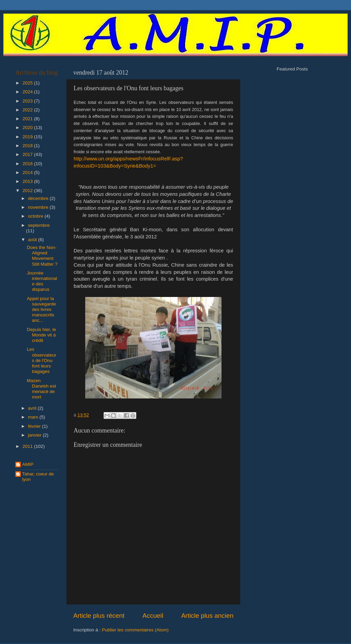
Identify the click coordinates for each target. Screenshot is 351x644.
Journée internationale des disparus (42, 281)
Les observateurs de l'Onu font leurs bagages (42, 360)
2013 (28, 181)
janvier (35, 435)
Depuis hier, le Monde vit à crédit (42, 335)
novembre (39, 207)
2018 (28, 146)
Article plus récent (99, 616)
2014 (28, 172)
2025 (28, 83)
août (33, 240)
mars (34, 417)
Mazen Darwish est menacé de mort (42, 389)
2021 (28, 119)
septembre (39, 225)
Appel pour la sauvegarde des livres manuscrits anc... (42, 310)
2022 (28, 110)
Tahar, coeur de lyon (38, 477)
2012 (28, 191)
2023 (28, 101)
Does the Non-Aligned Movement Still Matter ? (42, 256)
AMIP (28, 464)
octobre (36, 216)
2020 (28, 128)
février (35, 426)
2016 (28, 164)
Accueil (153, 616)
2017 (28, 154)
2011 (28, 446)
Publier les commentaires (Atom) (135, 630)
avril (33, 408)
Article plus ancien (207, 616)
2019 (28, 137)
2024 (28, 92)
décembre (39, 198)
